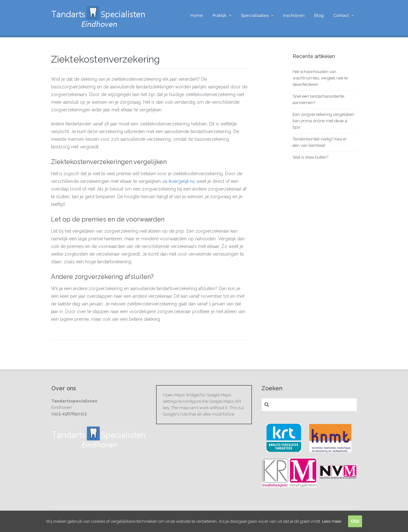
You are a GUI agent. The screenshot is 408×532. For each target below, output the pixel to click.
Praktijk (220, 15)
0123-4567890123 (69, 414)
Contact (341, 15)
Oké (355, 521)
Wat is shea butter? (310, 157)
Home (197, 15)
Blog (319, 15)
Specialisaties (255, 15)
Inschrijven (294, 15)
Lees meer (332, 521)
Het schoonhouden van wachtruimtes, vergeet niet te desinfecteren (320, 78)
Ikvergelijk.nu (182, 181)
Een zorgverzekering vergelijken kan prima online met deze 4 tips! (323, 121)
